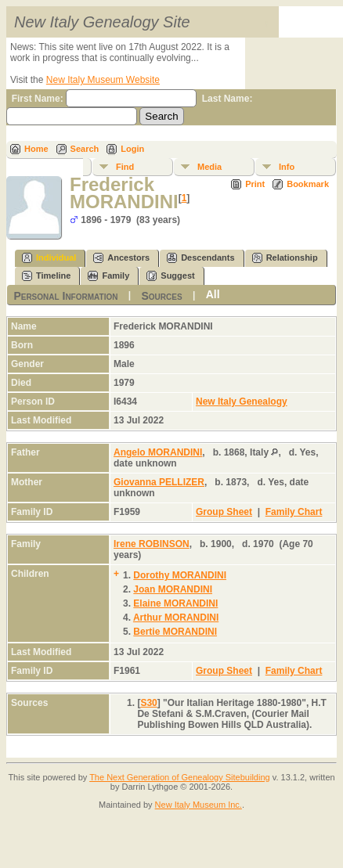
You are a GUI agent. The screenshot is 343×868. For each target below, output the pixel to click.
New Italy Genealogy (242, 402)
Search (85, 149)
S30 (148, 703)
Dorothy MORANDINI (180, 575)
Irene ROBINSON (152, 544)
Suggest (170, 276)
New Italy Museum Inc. (199, 805)
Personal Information (65, 295)
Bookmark (308, 184)
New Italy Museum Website (103, 80)
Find (125, 167)
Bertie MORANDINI (175, 632)
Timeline (46, 276)
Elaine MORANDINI (175, 603)
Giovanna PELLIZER (159, 482)
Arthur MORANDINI (176, 618)
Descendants (200, 258)
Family (108, 276)
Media (209, 167)
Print (255, 184)
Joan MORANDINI (173, 589)
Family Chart (294, 512)
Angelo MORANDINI (158, 452)
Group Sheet (224, 512)
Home (36, 149)
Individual (49, 258)
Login (132, 149)
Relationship (285, 258)
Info (287, 167)
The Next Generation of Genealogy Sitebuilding (180, 777)
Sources (161, 295)
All (213, 294)
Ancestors (121, 258)
